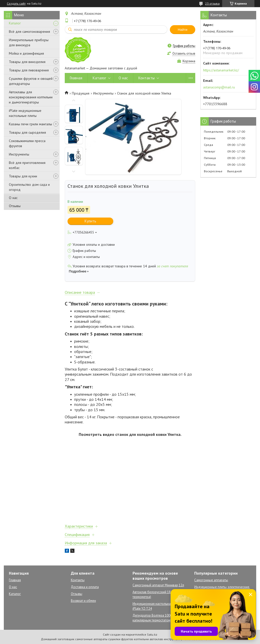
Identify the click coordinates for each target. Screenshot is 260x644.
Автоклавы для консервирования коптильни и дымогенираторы (31, 97)
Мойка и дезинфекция (26, 53)
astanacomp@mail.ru (219, 87)
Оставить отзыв (184, 53)
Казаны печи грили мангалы (30, 124)
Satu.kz (152, 634)
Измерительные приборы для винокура (29, 42)
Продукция (81, 93)
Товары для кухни (23, 176)
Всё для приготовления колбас (27, 165)
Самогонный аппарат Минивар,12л (158, 585)
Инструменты (19, 154)
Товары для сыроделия (27, 132)
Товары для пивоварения (29, 70)
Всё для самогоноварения (29, 32)
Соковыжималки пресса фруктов (27, 143)
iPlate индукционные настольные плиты (25, 113)
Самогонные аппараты (211, 580)
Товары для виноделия (27, 62)
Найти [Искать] (183, 30)
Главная (76, 78)
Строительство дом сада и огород (29, 187)
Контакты (147, 78)
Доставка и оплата (85, 587)
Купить (90, 221)
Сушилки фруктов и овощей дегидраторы (31, 81)
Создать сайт (16, 4)
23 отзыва (212, 3)
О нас (13, 198)
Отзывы (15, 206)
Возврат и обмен (83, 601)
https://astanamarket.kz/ (221, 70)
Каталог (15, 23)
